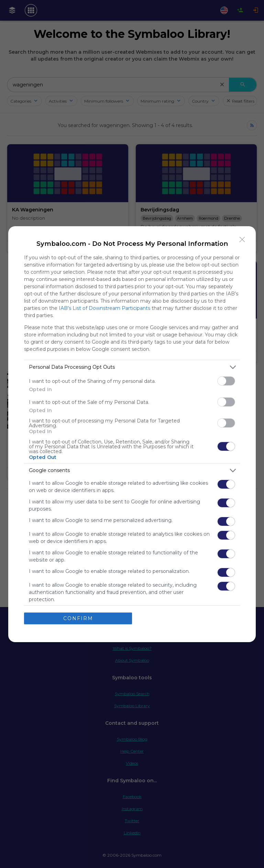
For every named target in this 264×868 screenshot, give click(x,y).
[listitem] (132, 367)
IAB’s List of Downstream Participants (104, 308)
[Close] (242, 240)
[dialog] (132, 434)
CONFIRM (78, 618)
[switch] (226, 381)
